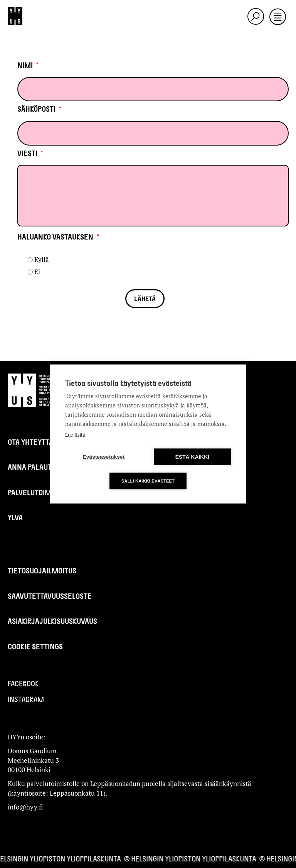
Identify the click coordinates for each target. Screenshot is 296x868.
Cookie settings (35, 646)
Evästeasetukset (104, 457)
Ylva (15, 517)
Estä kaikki (192, 457)
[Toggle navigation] (278, 17)
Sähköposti (39, 109)
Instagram (26, 699)
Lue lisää (75, 435)
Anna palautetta (38, 467)
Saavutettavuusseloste (50, 596)
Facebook (23, 683)
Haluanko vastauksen (58, 237)
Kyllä (42, 259)
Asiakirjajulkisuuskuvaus (52, 621)
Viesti (30, 153)
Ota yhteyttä (30, 442)
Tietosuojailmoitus (42, 571)
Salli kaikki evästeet (148, 481)
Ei (37, 272)
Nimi (28, 65)
